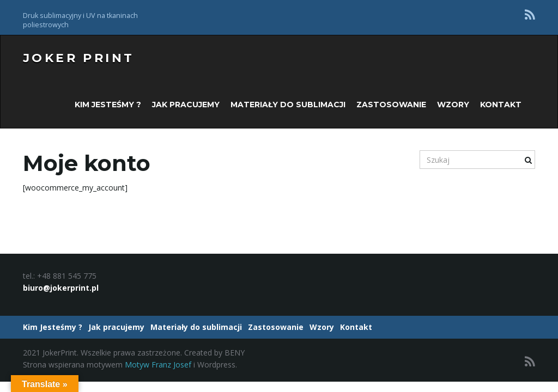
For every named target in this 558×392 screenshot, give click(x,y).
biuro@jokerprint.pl (61, 288)
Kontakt (501, 105)
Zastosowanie (391, 105)
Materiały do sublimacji (288, 105)
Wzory (453, 105)
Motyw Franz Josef (158, 365)
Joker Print (78, 58)
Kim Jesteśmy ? (108, 105)
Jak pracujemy (186, 105)
